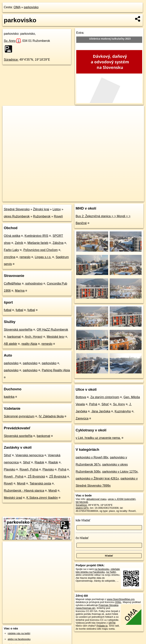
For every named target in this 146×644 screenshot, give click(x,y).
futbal (8, 310)
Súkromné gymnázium (19, 416)
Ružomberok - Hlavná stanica (24, 491)
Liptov (57, 209)
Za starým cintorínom (105, 397)
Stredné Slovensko (17, 209)
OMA (17, 7)
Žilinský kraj (41, 209)
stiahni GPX (82, 508)
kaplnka (9, 397)
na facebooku (102, 569)
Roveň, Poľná (29, 469)
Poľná (62, 469)
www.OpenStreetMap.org (121, 599)
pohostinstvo (34, 284)
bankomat (14, 337)
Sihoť (7, 455)
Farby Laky (11, 250)
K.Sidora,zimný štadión (42, 498)
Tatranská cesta (40, 483)
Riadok (39, 462)
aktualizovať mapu (96, 499)
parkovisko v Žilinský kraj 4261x (97, 478)
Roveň (58, 216)
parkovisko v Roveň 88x (92, 457)
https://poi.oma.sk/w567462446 (127, 199)
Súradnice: (11, 60)
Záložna (58, 243)
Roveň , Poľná (14, 477)
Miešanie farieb (38, 243)
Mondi (21, 483)
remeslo (25, 257)
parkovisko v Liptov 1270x (120, 472)
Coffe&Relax (12, 284)
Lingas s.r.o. (43, 257)
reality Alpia (29, 344)
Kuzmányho (123, 411)
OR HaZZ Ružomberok (52, 330)
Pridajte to (102, 626)
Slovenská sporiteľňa (18, 330)
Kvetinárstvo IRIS (36, 236)
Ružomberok (42, 216)
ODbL (118, 602)
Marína (20, 291)
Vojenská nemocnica (29, 455)
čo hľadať (82, 538)
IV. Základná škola (51, 416)
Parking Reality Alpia (56, 370)
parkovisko (31, 7)
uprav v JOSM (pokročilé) (122, 499)
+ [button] (9, 112)
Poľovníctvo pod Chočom (40, 250)
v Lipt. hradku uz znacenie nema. (98, 438)
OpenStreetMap (79, 199)
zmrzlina (10, 257)
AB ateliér (10, 344)
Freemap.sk (99, 199)
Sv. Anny (12, 41)
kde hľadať (83, 520)
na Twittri (111, 572)
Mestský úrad (13, 498)
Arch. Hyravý (34, 337)
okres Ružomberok (17, 216)
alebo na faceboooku (19, 639)
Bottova (81, 397)
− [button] (9, 118)
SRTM (112, 623)
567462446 (82, 502)
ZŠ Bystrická (36, 477)
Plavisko (10, 469)
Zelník (19, 243)
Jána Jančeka (101, 411)
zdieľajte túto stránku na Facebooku (98, 571)
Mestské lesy (56, 337)
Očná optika (12, 236)
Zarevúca (82, 418)
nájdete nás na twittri (19, 633)
